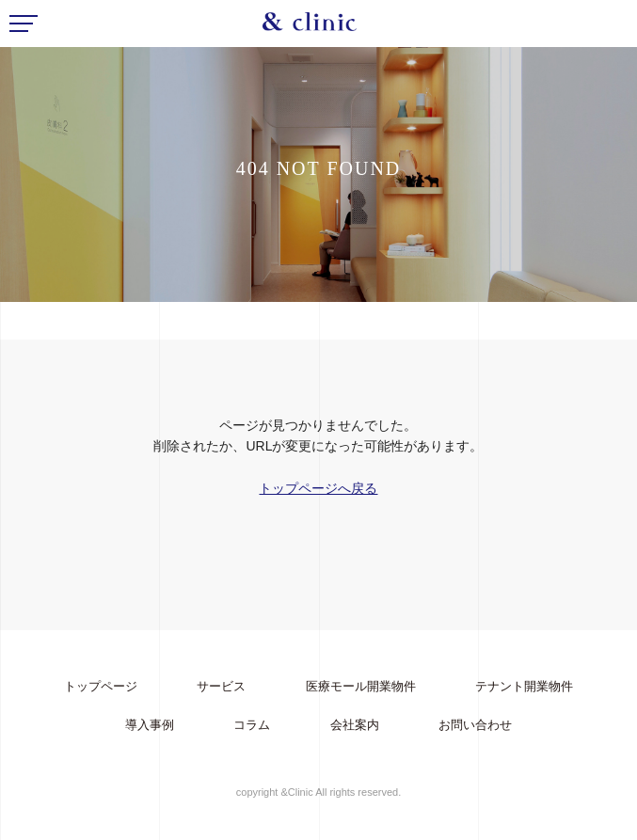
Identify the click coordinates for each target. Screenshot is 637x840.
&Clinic (310, 26)
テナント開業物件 (524, 686)
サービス (221, 686)
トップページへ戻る (318, 488)
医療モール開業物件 (361, 686)
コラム (252, 725)
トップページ (101, 686)
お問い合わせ (475, 725)
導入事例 (150, 725)
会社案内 (355, 725)
